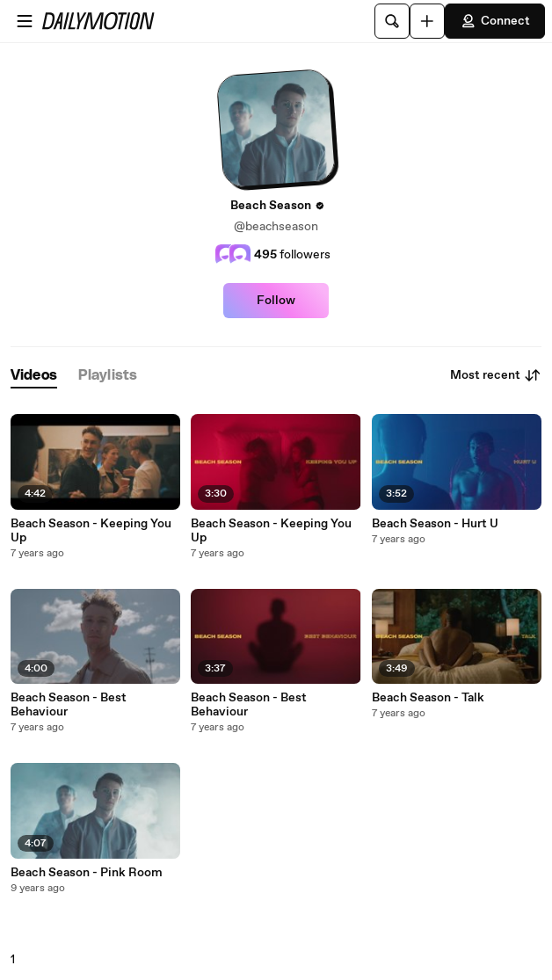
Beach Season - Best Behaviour (69, 705)
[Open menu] (25, 21)
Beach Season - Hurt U (435, 524)
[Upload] (427, 21)
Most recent (496, 375)
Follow (276, 301)
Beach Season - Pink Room (87, 873)
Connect (495, 21)
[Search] (392, 21)
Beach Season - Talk (428, 698)
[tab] (34, 376)
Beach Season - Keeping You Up (91, 531)
